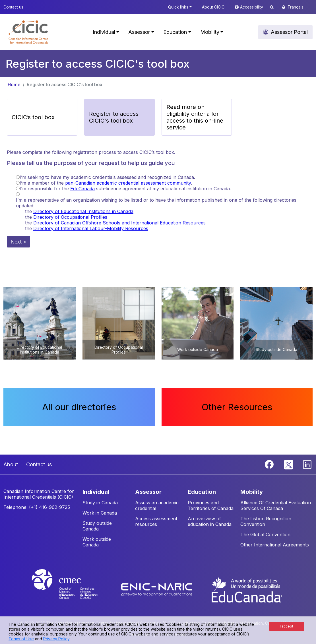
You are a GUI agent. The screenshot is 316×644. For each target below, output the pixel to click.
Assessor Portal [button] (289, 32)
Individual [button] (104, 32)
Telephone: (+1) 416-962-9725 (37, 507)
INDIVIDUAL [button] (96, 492)
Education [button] (175, 32)
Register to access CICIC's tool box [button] (114, 117)
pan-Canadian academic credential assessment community (128, 183)
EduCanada (82, 189)
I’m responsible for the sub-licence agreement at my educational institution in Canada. (125, 189)
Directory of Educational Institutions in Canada (83, 211)
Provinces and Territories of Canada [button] (211, 505)
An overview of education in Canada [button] (210, 521)
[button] (28, 32)
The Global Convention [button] (265, 534)
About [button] (11, 464)
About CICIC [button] (213, 7)
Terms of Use (21, 639)
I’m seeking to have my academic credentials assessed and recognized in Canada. (107, 177)
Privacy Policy (56, 639)
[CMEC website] (72, 589)
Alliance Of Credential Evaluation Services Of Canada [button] (276, 505)
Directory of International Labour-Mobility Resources (91, 228)
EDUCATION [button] (202, 492)
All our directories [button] (79, 407)
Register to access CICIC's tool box (65, 84)
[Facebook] (270, 464)
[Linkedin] (307, 464)
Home (14, 84)
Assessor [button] (139, 32)
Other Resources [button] (237, 407)
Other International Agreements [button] (275, 545)
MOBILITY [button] (252, 492)
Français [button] (296, 7)
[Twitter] (289, 464)
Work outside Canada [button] (97, 542)
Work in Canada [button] (100, 513)
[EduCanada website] (246, 589)
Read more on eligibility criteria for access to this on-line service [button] (195, 117)
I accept (287, 626)
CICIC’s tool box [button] (33, 117)
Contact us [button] (13, 7)
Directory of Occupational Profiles (70, 217)
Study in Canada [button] (100, 503)
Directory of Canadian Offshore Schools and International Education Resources (119, 223)
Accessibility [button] (252, 7)
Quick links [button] (178, 7)
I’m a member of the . (106, 183)
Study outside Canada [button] (97, 526)
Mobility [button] (210, 32)
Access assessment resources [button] (156, 521)
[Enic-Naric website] (157, 589)
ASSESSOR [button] (148, 492)
